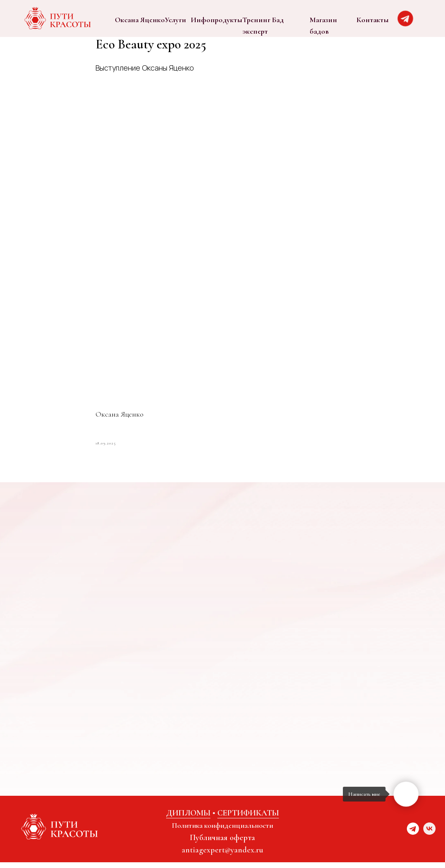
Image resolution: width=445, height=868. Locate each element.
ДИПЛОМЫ (188, 819)
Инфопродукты (217, 20)
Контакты (373, 20)
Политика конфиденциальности (222, 831)
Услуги (176, 20)
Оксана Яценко (140, 20)
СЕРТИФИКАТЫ (248, 819)
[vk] (429, 838)
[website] (413, 838)
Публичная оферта (222, 843)
